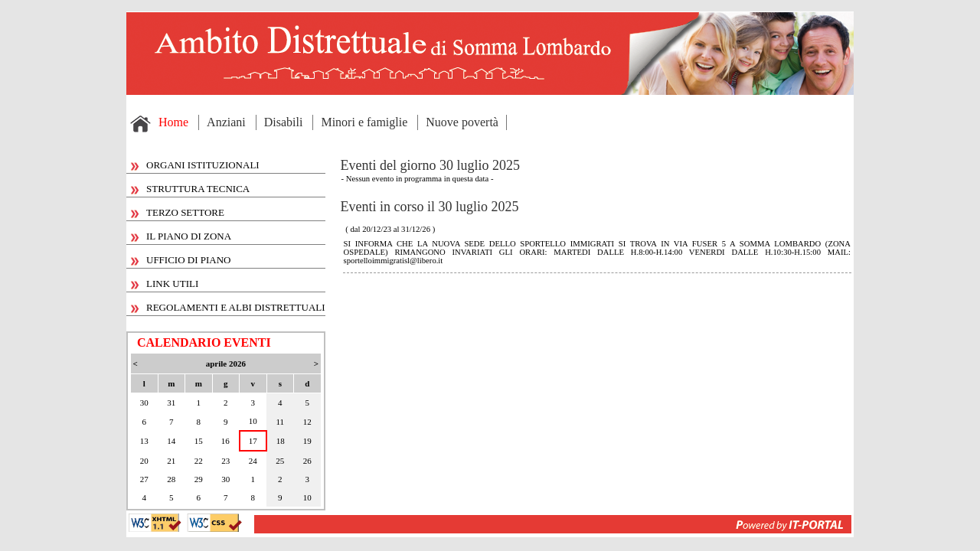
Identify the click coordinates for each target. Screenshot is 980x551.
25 (280, 461)
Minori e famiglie (364, 122)
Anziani (226, 122)
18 (281, 441)
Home (173, 122)
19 (307, 441)
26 (307, 461)
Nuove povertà (462, 122)
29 (199, 479)
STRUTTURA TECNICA (190, 189)
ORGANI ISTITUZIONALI (195, 165)
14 (171, 441)
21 (171, 461)
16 (225, 441)
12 (307, 422)
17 (253, 441)
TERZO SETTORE (178, 212)
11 (281, 422)
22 (199, 461)
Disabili (284, 122)
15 (199, 441)
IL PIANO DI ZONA (181, 236)
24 (253, 461)
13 (144, 441)
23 (225, 461)
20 (144, 461)
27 (144, 479)
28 (171, 479)
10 (253, 421)
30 (144, 403)
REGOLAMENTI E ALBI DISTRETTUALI (228, 307)
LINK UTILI (165, 284)
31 (171, 403)
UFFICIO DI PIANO (181, 260)
